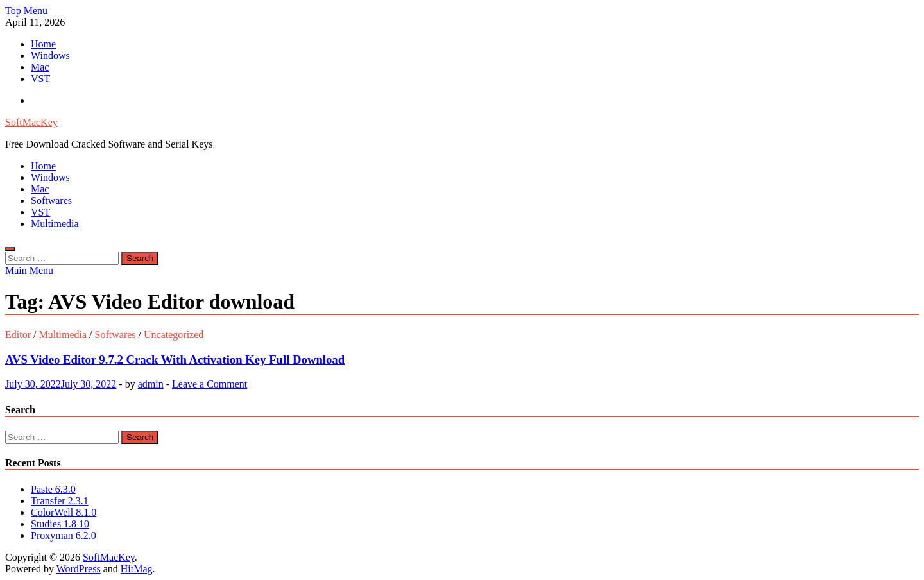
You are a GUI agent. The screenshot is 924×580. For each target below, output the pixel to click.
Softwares (51, 200)
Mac (40, 67)
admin (151, 384)
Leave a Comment (210, 384)
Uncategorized (174, 335)
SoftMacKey (31, 122)
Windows (50, 55)
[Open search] (10, 249)
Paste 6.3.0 (53, 489)
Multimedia (55, 224)
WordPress (79, 569)
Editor (18, 335)
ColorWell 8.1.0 (64, 512)
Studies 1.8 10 (60, 524)
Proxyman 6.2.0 (64, 535)
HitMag (137, 569)
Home (43, 44)
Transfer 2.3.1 (60, 501)
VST (40, 79)
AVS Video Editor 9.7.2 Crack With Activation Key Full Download (175, 360)
